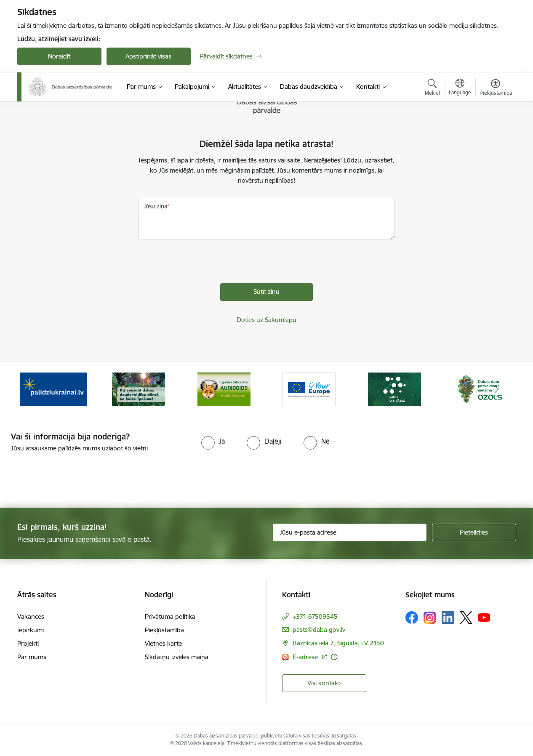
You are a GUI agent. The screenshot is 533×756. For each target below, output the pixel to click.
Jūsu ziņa (155, 206)
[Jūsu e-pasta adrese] (350, 532)
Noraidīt (59, 56)
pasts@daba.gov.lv (319, 630)
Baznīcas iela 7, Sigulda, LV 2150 (338, 643)
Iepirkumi (31, 630)
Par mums (32, 657)
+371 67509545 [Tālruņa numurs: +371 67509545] (315, 616)
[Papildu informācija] (334, 657)
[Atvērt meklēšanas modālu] (433, 88)
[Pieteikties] (474, 532)
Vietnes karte (163, 643)
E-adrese (306, 657)
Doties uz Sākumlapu (266, 320)
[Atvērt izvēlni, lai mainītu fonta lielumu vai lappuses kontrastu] (496, 88)
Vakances (31, 616)
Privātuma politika (170, 616)
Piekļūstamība (164, 630)
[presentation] (203, 267)
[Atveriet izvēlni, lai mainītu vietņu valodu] (460, 88)
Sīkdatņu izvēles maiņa (177, 657)
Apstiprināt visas (148, 56)
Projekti (28, 643)
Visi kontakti (324, 683)
